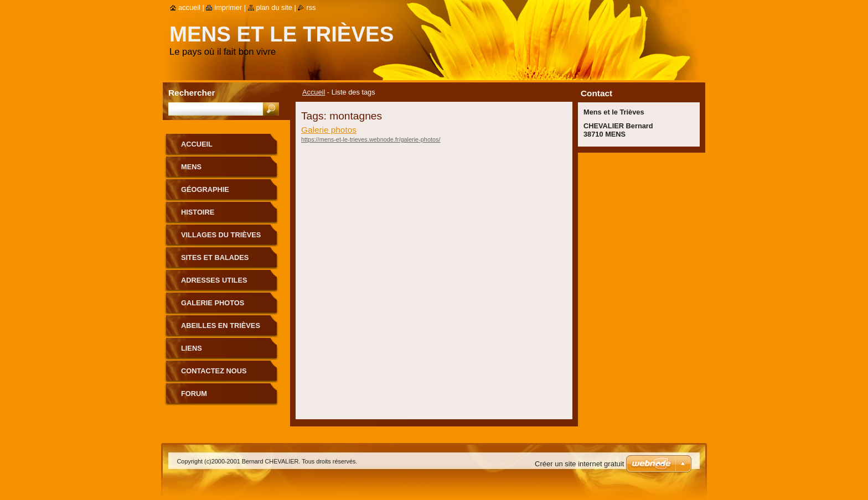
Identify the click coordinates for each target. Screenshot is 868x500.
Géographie (205, 189)
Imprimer (228, 7)
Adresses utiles (214, 280)
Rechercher (192, 93)
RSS (311, 7)
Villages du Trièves (221, 235)
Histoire (198, 212)
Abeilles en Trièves (221, 325)
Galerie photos (329, 130)
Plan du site (274, 7)
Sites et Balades (215, 257)
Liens (192, 348)
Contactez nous (214, 371)
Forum (194, 394)
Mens (191, 167)
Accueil (314, 92)
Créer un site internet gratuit (579, 464)
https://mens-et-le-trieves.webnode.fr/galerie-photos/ (371, 139)
